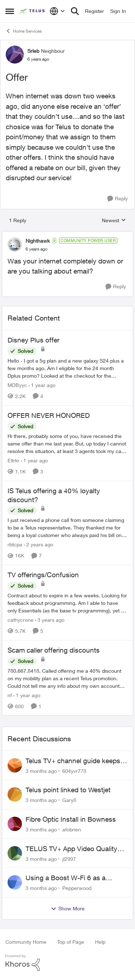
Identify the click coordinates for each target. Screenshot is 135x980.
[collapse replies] (67, 235)
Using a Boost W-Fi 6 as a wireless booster (66, 878)
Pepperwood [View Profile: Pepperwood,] (77, 888)
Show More (68, 909)
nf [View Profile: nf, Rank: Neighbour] (10, 695)
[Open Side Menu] (10, 11)
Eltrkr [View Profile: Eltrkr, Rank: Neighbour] (13, 460)
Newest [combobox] (114, 221)
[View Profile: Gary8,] (15, 794)
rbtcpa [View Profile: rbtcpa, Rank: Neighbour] (15, 544)
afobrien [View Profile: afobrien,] (72, 829)
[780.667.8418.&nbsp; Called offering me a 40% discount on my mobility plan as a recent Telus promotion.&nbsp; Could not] (67, 678)
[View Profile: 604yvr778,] (15, 765)
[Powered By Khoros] (67, 963)
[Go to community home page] (33, 11)
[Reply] (118, 199)
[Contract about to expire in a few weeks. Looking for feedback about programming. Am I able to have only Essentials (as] (67, 603)
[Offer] (37, 249)
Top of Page (71, 942)
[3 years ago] (50, 620)
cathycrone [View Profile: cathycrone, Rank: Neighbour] (21, 620)
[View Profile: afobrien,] (15, 824)
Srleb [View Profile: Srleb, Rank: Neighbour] (33, 51)
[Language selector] (57, 11)
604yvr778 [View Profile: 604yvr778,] (74, 771)
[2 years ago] (39, 544)
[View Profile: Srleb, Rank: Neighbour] (15, 55)
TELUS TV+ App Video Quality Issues (71, 849)
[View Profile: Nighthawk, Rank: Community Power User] (15, 244)
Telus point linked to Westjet (68, 790)
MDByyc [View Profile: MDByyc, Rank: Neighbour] (17, 385)
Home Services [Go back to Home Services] (24, 31)
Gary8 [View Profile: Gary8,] (69, 800)
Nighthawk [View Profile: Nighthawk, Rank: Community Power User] (38, 241)
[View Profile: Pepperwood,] (15, 882)
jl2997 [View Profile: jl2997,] (69, 858)
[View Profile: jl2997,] (15, 853)
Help (100, 942)
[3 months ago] (41, 771)
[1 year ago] (42, 385)
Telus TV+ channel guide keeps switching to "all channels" (73, 761)
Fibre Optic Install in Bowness (71, 819)
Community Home (26, 942)
